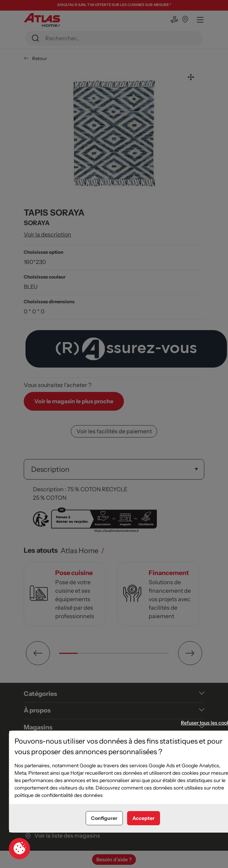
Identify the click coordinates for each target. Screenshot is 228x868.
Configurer (104, 818)
